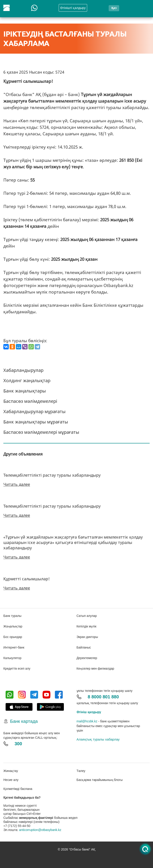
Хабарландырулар (23, 370)
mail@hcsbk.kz (87, 720)
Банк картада (24, 720)
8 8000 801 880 (103, 695)
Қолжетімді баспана (18, 787)
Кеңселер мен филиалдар (96, 667)
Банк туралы (13, 616)
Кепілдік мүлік (87, 626)
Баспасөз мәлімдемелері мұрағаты (41, 432)
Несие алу (11, 778)
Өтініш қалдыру (89, 711)
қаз (114, 8)
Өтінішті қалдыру (73, 8)
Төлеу (81, 769)
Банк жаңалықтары (25, 391)
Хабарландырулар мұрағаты (34, 411)
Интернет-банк (14, 647)
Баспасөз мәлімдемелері (30, 401)
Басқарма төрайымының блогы (100, 778)
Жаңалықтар (13, 626)
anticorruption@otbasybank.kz (40, 828)
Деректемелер (87, 657)
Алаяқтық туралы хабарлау (98, 738)
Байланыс (84, 647)
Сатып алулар (87, 616)
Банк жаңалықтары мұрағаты (36, 422)
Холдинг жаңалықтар (27, 380)
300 (18, 742)
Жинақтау (11, 769)
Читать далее (17, 484)
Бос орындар (13, 636)
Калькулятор (13, 657)
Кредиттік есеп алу (17, 667)
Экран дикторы (88, 636)
